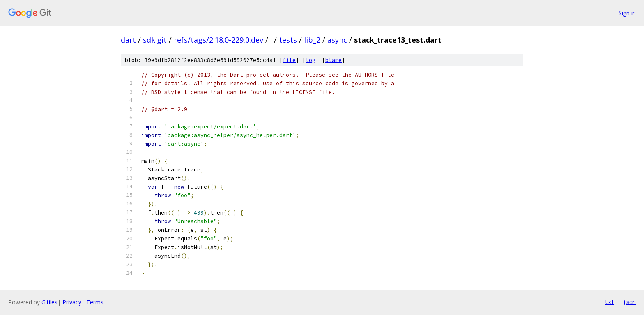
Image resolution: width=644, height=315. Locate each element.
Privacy (72, 302)
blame (333, 60)
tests (288, 40)
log (310, 60)
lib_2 (312, 40)
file (289, 60)
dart (128, 40)
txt (609, 302)
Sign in (627, 13)
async (337, 40)
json (629, 302)
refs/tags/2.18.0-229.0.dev (218, 40)
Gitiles (49, 302)
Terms (95, 302)
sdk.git (155, 40)
